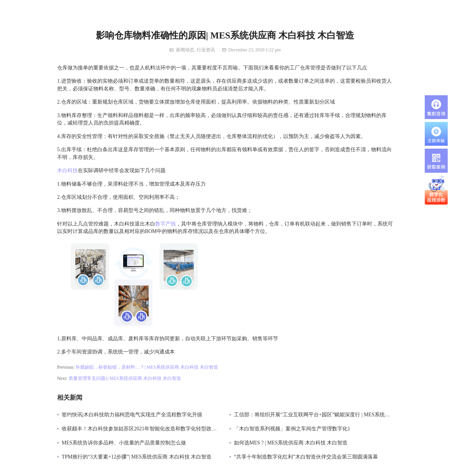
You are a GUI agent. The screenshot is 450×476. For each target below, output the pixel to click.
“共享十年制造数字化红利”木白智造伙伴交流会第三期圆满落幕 (306, 457)
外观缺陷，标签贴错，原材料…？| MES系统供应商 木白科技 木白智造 (147, 367)
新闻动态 (185, 50)
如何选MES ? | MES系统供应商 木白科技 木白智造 (291, 443)
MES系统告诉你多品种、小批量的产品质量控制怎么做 (124, 443)
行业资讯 (206, 50)
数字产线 (166, 224)
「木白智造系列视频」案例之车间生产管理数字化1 (292, 429)
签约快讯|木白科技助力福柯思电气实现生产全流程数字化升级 (132, 415)
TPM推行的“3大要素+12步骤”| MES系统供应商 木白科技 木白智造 (137, 457)
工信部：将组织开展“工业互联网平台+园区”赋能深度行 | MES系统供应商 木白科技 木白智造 (313, 415)
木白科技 (67, 170)
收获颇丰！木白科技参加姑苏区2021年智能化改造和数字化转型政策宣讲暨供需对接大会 (141, 429)
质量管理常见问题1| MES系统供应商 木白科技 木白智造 (125, 378)
